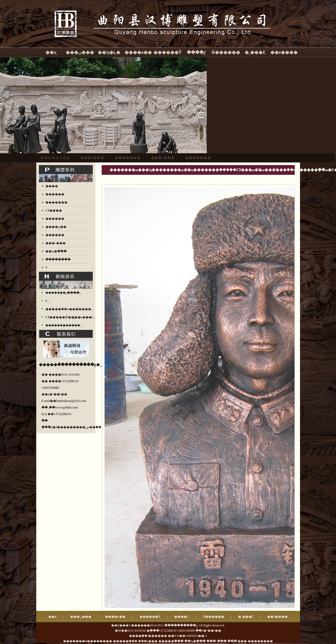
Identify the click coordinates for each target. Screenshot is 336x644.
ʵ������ (157, 636)
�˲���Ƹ (255, 52)
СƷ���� (54, 211)
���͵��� (237, 641)
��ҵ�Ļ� (109, 52)
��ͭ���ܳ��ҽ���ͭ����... (69, 309)
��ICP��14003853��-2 (187, 636)
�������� (260, 641)
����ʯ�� (56, 227)
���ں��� (80, 52)
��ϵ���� (284, 52)
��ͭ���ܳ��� (125, 641)
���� (52, 186)
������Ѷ (167, 52)
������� (56, 202)
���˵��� (56, 243)
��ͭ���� (55, 235)
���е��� (148, 641)
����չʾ (197, 52)
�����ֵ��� (58, 259)
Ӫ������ (226, 52)
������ (55, 194)
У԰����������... (48, 301)
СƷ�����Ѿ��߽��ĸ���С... (71, 317)
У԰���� (47, 268)
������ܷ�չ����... (64, 293)
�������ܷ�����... (64, 325)
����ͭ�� (55, 219)
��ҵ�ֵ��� (56, 251)
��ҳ (51, 52)
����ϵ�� (138, 52)
